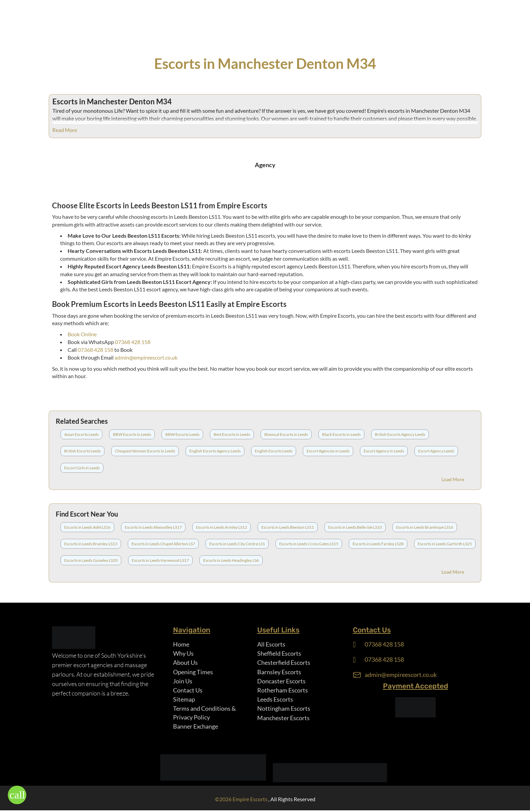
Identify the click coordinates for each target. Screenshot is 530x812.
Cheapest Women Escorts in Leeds (145, 451)
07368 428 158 (133, 342)
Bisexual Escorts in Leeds (286, 434)
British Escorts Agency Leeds (400, 434)
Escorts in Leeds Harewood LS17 (160, 560)
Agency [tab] (265, 165)
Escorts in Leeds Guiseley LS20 (91, 560)
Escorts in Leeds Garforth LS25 (445, 544)
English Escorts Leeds (274, 451)
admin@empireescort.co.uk (146, 357)
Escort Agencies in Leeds (328, 451)
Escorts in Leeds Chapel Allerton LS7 (163, 544)
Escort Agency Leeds (436, 451)
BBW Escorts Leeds (182, 434)
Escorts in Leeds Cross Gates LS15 (309, 544)
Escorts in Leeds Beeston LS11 (288, 527)
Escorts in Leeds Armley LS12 (222, 527)
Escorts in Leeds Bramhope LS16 (425, 527)
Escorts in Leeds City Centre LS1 (237, 544)
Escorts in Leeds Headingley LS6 (231, 560)
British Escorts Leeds (82, 451)
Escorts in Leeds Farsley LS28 (378, 544)
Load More (453, 479)
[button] (17, 795)
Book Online (82, 334)
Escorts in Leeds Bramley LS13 (91, 544)
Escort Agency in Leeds (384, 451)
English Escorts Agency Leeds (215, 451)
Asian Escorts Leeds (81, 434)
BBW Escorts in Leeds (132, 434)
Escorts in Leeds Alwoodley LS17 (153, 527)
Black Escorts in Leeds (341, 434)
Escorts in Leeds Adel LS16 (87, 527)
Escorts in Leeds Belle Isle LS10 (355, 527)
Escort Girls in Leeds (82, 468)
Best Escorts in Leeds (232, 434)
